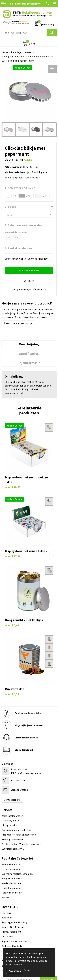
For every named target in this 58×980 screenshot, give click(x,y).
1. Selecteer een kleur (20, 188)
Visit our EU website (12, 946)
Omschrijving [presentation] (29, 344)
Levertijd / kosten (11, 820)
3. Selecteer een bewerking (24, 225)
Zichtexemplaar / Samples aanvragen (21, 844)
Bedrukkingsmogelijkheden (16, 830)
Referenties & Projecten (14, 927)
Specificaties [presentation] (29, 353)
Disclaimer (7, 936)
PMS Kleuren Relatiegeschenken (19, 835)
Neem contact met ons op (18, 323)
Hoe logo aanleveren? (13, 839)
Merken (5, 897)
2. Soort (10, 207)
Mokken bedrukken (12, 883)
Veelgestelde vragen (12, 816)
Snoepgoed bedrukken (13, 56)
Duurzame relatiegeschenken (17, 874)
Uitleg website (9, 825)
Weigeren (27, 970)
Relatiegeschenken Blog (15, 922)
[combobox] (24, 32)
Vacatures (7, 918)
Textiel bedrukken (11, 888)
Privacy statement (11, 932)
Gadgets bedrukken (12, 878)
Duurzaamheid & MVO (13, 849)
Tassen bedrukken (11, 869)
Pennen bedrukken (11, 864)
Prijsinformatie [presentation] (29, 363)
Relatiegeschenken (21, 52)
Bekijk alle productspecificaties (22, 178)
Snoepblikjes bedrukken (41, 56)
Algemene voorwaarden (14, 941)
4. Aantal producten (18, 248)
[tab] (29, 344)
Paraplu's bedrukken (12, 893)
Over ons (6, 913)
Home (5, 52)
